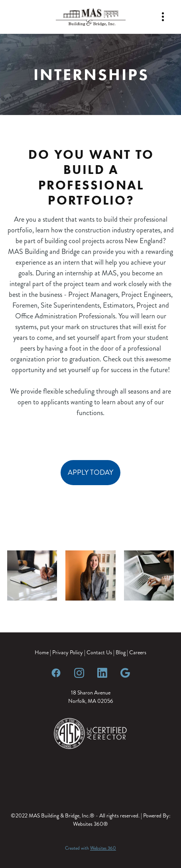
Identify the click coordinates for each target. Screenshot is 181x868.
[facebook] (56, 673)
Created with (90, 848)
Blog (121, 652)
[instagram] (79, 673)
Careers (138, 652)
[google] (125, 673)
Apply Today (90, 472)
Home (42, 652)
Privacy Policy (68, 652)
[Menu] (163, 17)
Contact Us (99, 652)
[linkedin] (102, 673)
